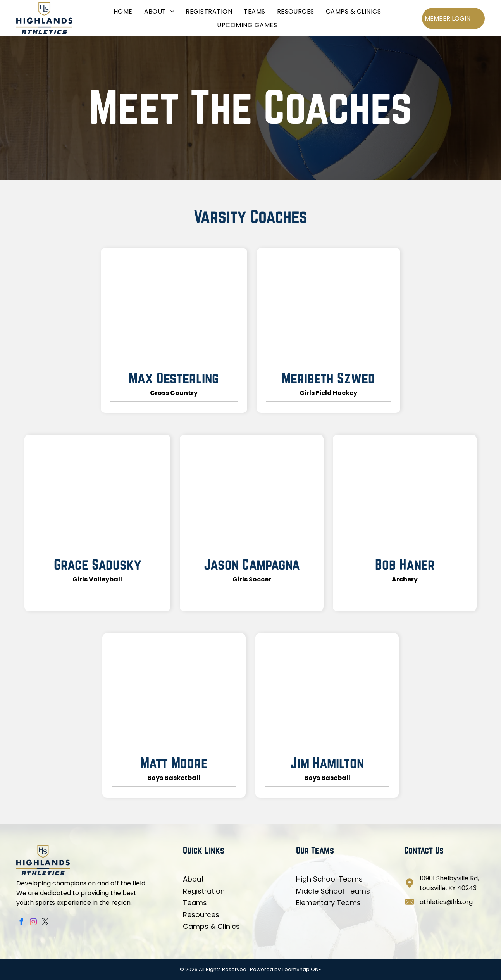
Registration (204, 891)
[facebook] (22, 923)
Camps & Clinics (211, 926)
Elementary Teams (328, 903)
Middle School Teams (333, 891)
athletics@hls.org (446, 902)
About (193, 879)
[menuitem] (123, 11)
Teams (195, 903)
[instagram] (34, 923)
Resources (201, 915)
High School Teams (329, 879)
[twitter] (46, 923)
